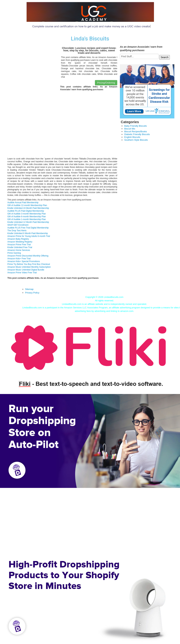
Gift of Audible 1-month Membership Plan (27, 219)
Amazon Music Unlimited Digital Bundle (26, 270)
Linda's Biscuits (90, 39)
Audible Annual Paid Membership (23, 203)
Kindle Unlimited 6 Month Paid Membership (28, 233)
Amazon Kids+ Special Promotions (24, 261)
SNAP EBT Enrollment (18, 225)
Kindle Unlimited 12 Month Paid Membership (28, 222)
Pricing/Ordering (106, 83)
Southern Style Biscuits (136, 140)
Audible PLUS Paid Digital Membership (26, 211)
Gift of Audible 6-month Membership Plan (27, 217)
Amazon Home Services (19, 250)
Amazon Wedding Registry (20, 242)
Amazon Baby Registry (18, 239)
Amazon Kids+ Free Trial (19, 259)
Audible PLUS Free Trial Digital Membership (28, 228)
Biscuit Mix (130, 129)
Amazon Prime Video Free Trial (22, 273)
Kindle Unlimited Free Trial (20, 247)
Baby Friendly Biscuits (136, 126)
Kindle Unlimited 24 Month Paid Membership (28, 208)
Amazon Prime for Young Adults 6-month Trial (29, 236)
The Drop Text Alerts (17, 231)
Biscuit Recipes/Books (136, 131)
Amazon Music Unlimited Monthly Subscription (29, 267)
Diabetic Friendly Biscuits (137, 134)
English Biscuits (132, 137)
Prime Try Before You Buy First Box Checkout (29, 264)
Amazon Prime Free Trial (19, 245)
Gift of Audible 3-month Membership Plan (27, 214)
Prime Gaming (14, 253)
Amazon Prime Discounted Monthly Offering (28, 256)
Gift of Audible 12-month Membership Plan (27, 205)
